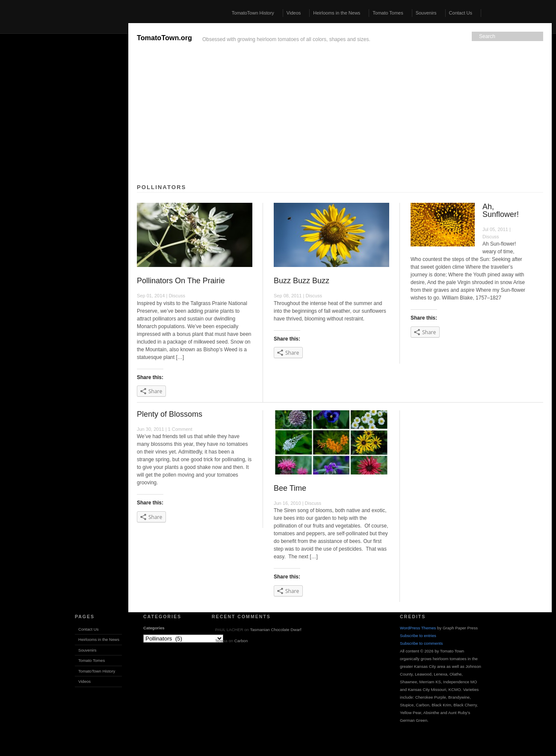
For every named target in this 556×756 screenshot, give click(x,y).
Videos (294, 13)
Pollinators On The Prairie (181, 281)
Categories (154, 628)
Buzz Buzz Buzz (302, 281)
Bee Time (290, 488)
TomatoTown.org (164, 38)
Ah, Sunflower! (501, 210)
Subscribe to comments (421, 643)
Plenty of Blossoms (170, 414)
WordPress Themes (418, 628)
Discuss (177, 296)
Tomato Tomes (388, 13)
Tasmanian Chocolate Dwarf (275, 630)
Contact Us (461, 13)
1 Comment (180, 429)
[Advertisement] (64, 151)
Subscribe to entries (418, 636)
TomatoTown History (253, 13)
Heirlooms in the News (337, 13)
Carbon (241, 641)
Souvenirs (426, 13)
